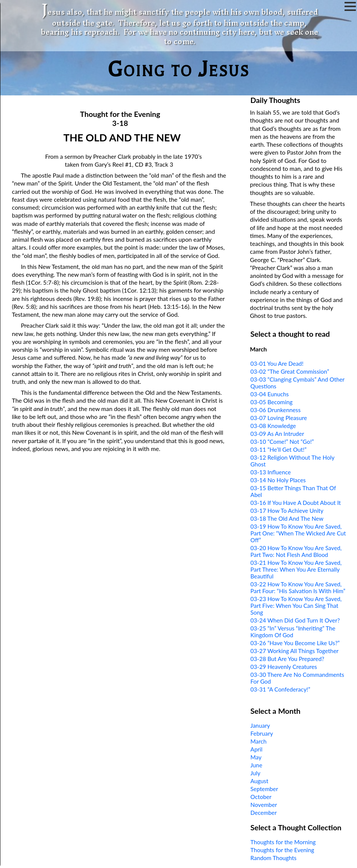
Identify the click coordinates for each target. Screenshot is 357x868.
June (256, 765)
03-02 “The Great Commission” (290, 371)
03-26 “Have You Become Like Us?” (295, 643)
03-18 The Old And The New (287, 518)
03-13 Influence (271, 472)
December (264, 813)
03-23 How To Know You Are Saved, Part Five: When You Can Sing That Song (296, 606)
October (261, 797)
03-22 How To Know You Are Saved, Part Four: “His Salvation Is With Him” (298, 587)
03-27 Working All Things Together (295, 651)
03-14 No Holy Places (278, 480)
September (264, 789)
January (260, 725)
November (264, 805)
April (257, 749)
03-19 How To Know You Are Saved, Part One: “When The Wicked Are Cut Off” (298, 533)
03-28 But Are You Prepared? (288, 659)
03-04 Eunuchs (270, 394)
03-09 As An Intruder (277, 434)
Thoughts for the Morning (283, 842)
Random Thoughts (274, 858)
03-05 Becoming (272, 402)
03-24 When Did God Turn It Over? (295, 620)
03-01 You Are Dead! (277, 363)
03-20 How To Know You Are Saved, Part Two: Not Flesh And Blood (296, 551)
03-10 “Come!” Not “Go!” (282, 442)
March (259, 741)
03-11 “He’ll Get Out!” (279, 449)
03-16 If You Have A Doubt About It (296, 503)
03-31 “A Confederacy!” (280, 689)
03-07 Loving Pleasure (279, 418)
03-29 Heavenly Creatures (284, 667)
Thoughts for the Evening (282, 850)
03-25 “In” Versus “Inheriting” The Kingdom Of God (293, 632)
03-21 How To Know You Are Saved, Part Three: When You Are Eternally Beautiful (296, 569)
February (262, 733)
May (256, 757)
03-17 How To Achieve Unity (287, 511)
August (259, 781)
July (255, 773)
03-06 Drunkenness (276, 410)
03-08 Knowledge (273, 426)
